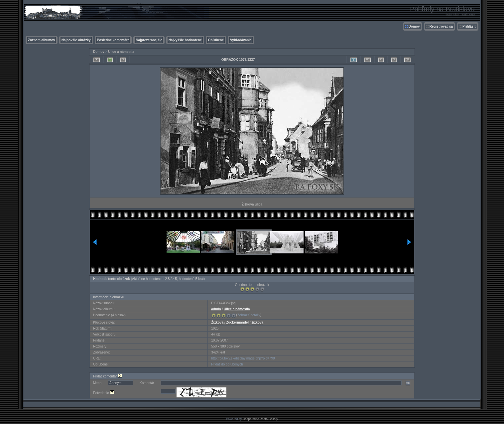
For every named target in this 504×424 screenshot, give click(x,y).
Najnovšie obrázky (76, 40)
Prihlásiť (469, 26)
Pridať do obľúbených (227, 364)
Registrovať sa (441, 26)
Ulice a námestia (121, 52)
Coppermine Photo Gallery (260, 419)
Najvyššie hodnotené (185, 40)
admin (216, 309)
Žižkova (217, 322)
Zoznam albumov (42, 40)
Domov (414, 26)
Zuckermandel (237, 322)
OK (408, 383)
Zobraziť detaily (249, 315)
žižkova (257, 322)
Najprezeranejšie (149, 40)
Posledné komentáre (113, 40)
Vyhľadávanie (241, 40)
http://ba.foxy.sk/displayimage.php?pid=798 (243, 358)
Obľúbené (216, 40)
